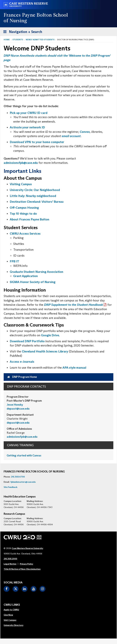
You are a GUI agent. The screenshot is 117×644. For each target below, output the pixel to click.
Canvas (85, 132)
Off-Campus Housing (24, 208)
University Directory (13, 625)
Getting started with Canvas (24, 455)
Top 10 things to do (23, 214)
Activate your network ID (27, 127)
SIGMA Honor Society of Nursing (33, 282)
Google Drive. (50, 335)
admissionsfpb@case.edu (21, 163)
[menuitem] (13, 610)
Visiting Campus (21, 184)
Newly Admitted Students (40, 40)
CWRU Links (12, 605)
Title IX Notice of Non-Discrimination (22, 569)
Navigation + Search (22, 32)
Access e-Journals (22, 362)
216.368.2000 (10, 559)
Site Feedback (11, 487)
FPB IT (14, 261)
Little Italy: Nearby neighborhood (33, 196)
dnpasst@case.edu (18, 409)
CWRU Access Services (25, 234)
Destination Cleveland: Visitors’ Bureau (37, 202)
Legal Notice (10, 564)
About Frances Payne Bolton (29, 219)
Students (18, 40)
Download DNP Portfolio (27, 341)
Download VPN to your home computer (37, 142)
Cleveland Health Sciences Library (45, 351)
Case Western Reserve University (27, 548)
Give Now (8, 615)
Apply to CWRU (11, 610)
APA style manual (74, 368)
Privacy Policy (26, 564)
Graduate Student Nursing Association (36, 272)
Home (7, 40)
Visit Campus (10, 620)
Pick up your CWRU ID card (29, 113)
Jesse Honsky (15, 405)
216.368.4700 (18, 477)
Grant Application (26, 276)
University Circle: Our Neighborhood (35, 190)
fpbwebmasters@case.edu (23, 482)
